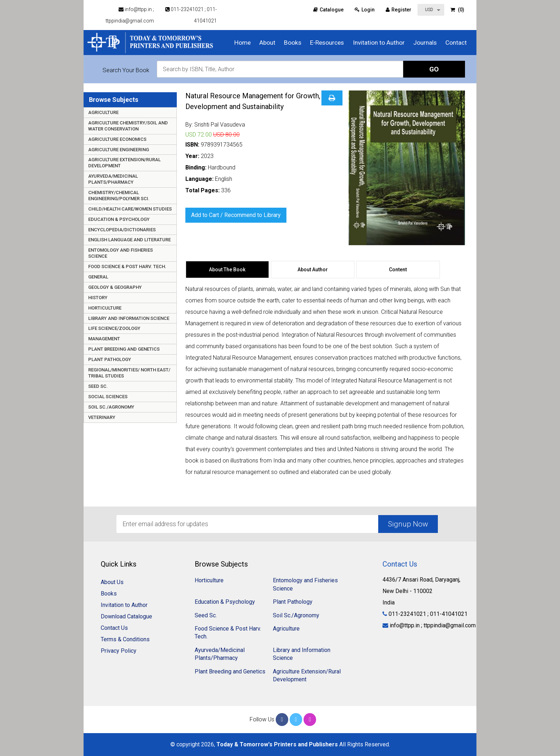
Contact (456, 43)
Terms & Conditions (125, 639)
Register (399, 10)
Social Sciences (108, 397)
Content (398, 270)
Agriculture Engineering (119, 150)
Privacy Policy (119, 651)
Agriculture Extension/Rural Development (124, 163)
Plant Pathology (110, 359)
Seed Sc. (98, 386)
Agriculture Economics (117, 139)
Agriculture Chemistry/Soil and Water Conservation (128, 126)
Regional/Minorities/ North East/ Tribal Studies (129, 373)
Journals (425, 43)
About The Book (227, 270)
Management (104, 339)
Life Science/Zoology (114, 328)
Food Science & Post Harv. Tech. (127, 266)
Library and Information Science (129, 318)
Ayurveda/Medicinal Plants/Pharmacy (113, 179)
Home (242, 43)
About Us (112, 582)
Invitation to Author (379, 43)
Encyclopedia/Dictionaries (122, 230)
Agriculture (103, 112)
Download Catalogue (126, 616)
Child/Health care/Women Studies (130, 209)
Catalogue (328, 10)
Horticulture (105, 308)
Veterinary (102, 417)
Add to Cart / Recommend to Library (236, 215)
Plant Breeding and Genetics (124, 349)
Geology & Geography (115, 287)
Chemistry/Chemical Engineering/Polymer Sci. (119, 196)
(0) (457, 10)
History (98, 298)
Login (365, 10)
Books (293, 43)
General (98, 277)
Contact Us (114, 628)
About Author (313, 270)
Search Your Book (126, 70)
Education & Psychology (119, 219)
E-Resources (327, 43)
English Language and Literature (129, 240)
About (267, 43)
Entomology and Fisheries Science (121, 253)
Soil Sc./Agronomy (111, 407)
